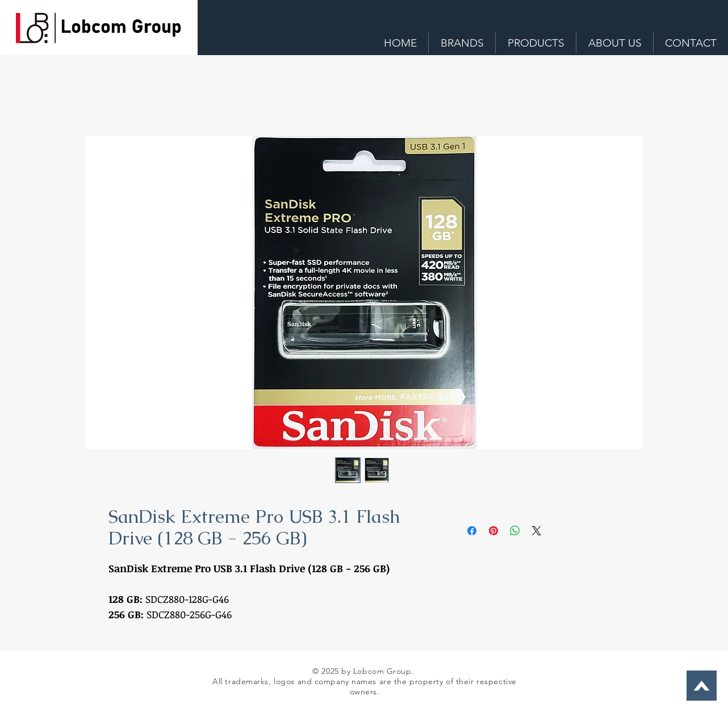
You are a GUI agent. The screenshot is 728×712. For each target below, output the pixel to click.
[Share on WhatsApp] (515, 531)
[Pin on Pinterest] (493, 531)
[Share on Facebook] (472, 531)
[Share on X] (537, 531)
